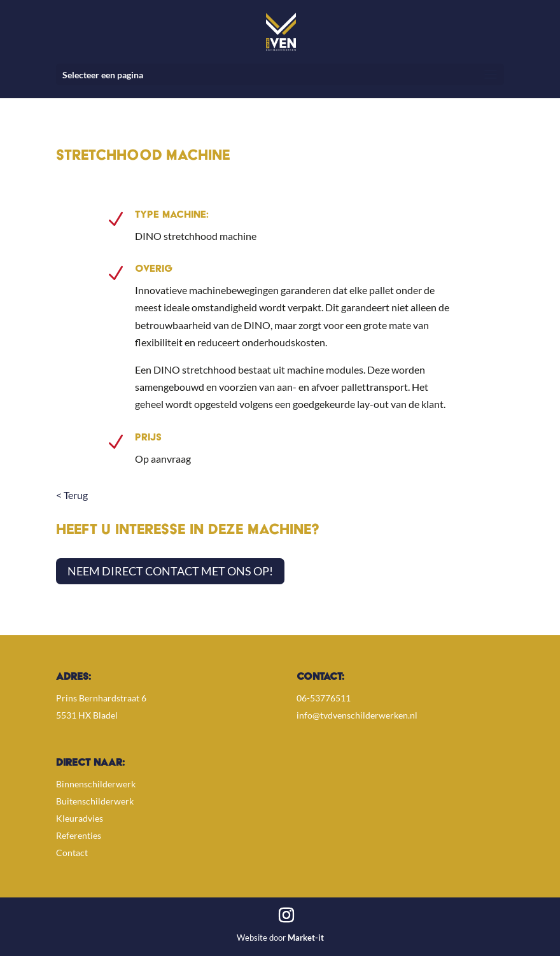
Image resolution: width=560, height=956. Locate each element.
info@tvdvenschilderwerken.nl (357, 715)
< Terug (72, 495)
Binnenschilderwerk (96, 784)
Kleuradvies (80, 818)
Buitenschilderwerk (95, 801)
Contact (72, 853)
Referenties (79, 835)
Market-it (306, 938)
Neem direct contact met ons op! (170, 571)
